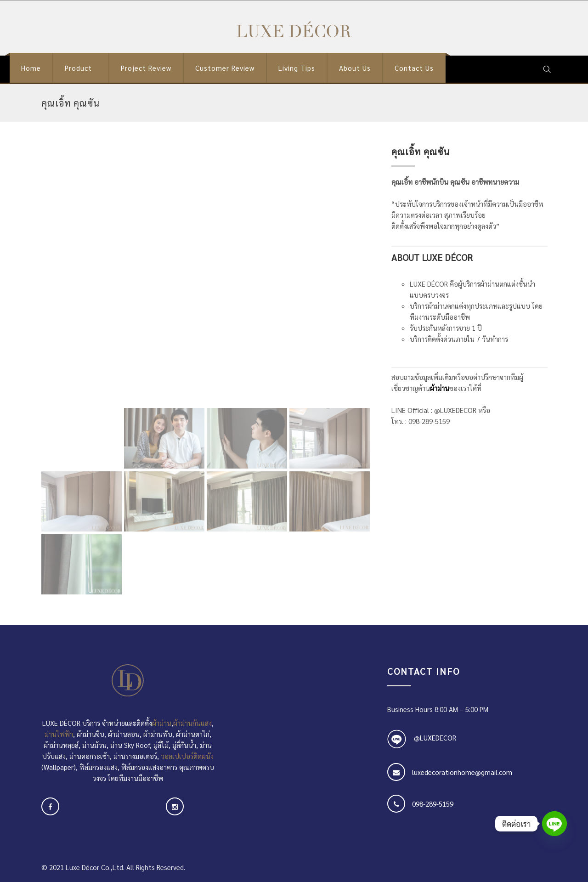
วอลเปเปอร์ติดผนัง (187, 756)
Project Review (146, 68)
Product (78, 68)
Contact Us (414, 68)
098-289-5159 (433, 804)
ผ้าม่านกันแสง (192, 723)
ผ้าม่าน (440, 388)
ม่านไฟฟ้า (59, 734)
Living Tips (297, 68)
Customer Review (225, 68)
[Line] (554, 824)
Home (31, 68)
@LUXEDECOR (435, 738)
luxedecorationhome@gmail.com (462, 772)
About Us (355, 68)
